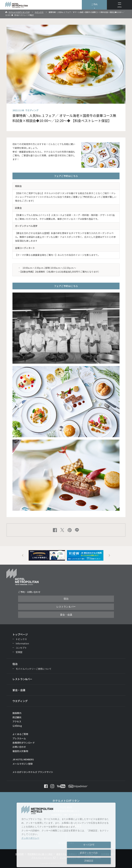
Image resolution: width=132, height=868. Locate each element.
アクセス (17, 721)
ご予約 (94, 4)
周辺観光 (17, 717)
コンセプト (21, 648)
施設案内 (17, 713)
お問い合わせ (19, 747)
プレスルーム (19, 738)
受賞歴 (19, 652)
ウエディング (20, 701)
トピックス (39, 12)
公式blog (17, 726)
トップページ (20, 634)
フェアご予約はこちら (66, 176)
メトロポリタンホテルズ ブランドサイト (33, 772)
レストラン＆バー (66, 607)
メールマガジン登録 (23, 764)
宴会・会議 (66, 615)
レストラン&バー (22, 679)
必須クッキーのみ (89, 853)
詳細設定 (89, 861)
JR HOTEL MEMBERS (23, 759)
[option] (47, 555)
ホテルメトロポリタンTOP (19, 12)
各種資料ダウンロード (24, 743)
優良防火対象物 (20, 751)
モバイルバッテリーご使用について (34, 669)
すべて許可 (89, 845)
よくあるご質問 (20, 734)
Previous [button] (23, 555)
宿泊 (66, 599)
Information (22, 643)
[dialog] (66, 835)
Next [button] (109, 555)
